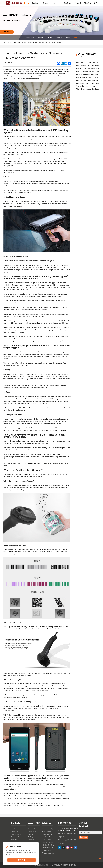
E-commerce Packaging (48, 848)
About (86, 3)
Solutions (67, 3)
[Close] (36, 845)
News (68, 38)
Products (36, 3)
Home (27, 3)
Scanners (14, 840)
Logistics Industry (48, 834)
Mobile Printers (16, 834)
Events (41, 38)
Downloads (56, 3)
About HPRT (30, 38)
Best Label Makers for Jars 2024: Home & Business (25, 803)
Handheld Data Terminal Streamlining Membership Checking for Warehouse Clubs (36, 806)
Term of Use (65, 865)
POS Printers (15, 829)
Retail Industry (46, 832)
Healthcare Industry (48, 837)
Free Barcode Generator (48, 842)
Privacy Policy (54, 865)
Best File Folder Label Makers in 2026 (89, 80)
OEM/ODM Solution (48, 840)
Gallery (49, 38)
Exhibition (59, 38)
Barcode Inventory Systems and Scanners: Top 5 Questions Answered (39, 42)
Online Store (32, 832)
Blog (75, 38)
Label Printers (16, 832)
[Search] (90, 3)
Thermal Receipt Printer (48, 850)
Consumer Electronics (18, 837)
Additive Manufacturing (48, 845)
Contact (78, 3)
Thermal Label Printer (48, 853)
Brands (46, 3)
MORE (80, 56)
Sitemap (74, 865)
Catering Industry (48, 829)
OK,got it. (22, 861)
